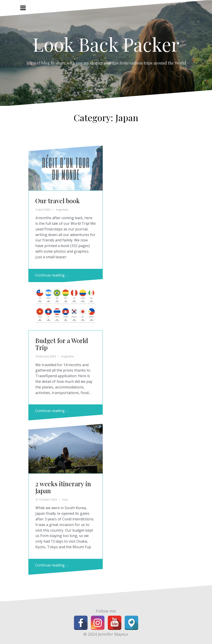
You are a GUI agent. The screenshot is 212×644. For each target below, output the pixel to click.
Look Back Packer (106, 44)
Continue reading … (52, 275)
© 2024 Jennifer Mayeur (106, 634)
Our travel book (58, 201)
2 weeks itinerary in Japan (63, 487)
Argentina (62, 210)
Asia (65, 500)
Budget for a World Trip (62, 344)
